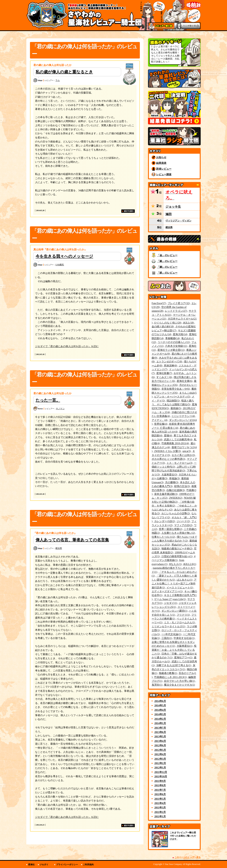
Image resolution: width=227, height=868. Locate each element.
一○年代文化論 (171, 634)
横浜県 (59, 548)
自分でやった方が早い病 (180, 681)
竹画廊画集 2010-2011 (175, 443)
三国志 (167, 638)
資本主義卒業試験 (166, 494)
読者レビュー (164, 169)
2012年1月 (160, 768)
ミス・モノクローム (180, 463)
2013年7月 (160, 728)
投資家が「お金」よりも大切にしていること (174, 650)
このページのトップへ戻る (188, 857)
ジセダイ (171, 603)
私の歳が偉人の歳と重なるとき (64, 72)
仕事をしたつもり (163, 537)
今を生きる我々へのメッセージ (64, 256)
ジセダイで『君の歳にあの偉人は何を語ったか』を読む (67, 346)
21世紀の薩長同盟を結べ (177, 556)
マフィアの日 (183, 525)
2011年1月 (160, 816)
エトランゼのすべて (169, 362)
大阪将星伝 (185, 646)
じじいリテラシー (183, 416)
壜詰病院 (173, 401)
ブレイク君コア (179, 303)
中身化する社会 (184, 638)
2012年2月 (160, 763)
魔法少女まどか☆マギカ (180, 685)
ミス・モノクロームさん (180, 622)
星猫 (168, 435)
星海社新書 (164, 373)
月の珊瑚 (172, 482)
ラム (58, 80)
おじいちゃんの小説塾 (176, 513)
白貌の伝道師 (176, 490)
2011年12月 (161, 772)
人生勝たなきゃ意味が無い (178, 533)
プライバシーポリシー (67, 865)
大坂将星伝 (169, 475)
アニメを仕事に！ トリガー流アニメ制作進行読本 (174, 584)
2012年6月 (160, 745)
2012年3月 (160, 759)
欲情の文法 (182, 486)
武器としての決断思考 (178, 439)
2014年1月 (160, 723)
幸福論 (174, 478)
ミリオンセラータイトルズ (168, 626)
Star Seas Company (173, 864)
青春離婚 (173, 338)
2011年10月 (161, 776)
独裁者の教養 (168, 673)
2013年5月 (160, 736)
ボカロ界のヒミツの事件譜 (168, 459)
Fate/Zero (159, 303)
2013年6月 (160, 732)
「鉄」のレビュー (167, 273)
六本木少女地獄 (176, 346)
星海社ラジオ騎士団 (171, 350)
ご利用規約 (88, 865)
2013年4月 (160, 741)
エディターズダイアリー (167, 591)
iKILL (189, 323)
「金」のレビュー (167, 255)
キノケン (60, 409)
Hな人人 (175, 564)
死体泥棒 (171, 366)
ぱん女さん (185, 580)
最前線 (176, 408)
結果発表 (161, 163)
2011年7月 (160, 790)
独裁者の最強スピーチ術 (177, 548)
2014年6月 (160, 701)
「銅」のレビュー (167, 267)
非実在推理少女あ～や (176, 389)
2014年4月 (160, 710)
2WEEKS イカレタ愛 (168, 451)
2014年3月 (160, 714)
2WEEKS (176, 498)
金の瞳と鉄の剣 (163, 326)
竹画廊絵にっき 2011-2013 (171, 677)
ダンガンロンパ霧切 (174, 611)
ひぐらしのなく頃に (168, 323)
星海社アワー (183, 657)
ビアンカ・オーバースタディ (172, 397)
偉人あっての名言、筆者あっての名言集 (72, 540)
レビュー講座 (164, 174)
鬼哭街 (157, 685)
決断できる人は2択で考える (174, 665)
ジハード (183, 521)
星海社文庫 (185, 381)
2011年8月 (160, 785)
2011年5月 (160, 799)
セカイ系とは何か (183, 455)
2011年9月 (160, 781)
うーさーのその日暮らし (174, 342)
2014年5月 (160, 705)
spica (187, 451)
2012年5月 (160, 750)
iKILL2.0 (190, 564)
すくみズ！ (164, 377)
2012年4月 (160, 754)
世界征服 (161, 424)
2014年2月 (160, 719)
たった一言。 (48, 400)
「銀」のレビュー (167, 261)
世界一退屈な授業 (171, 529)
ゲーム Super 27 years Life (170, 599)
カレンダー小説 (165, 521)
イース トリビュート (180, 588)
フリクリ (183, 615)
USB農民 (60, 265)
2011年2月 (160, 812)
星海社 (31, 865)
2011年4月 (160, 803)
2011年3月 (160, 808)
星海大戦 (180, 334)
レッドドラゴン (176, 311)
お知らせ (161, 157)
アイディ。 (160, 420)
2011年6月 (160, 794)
